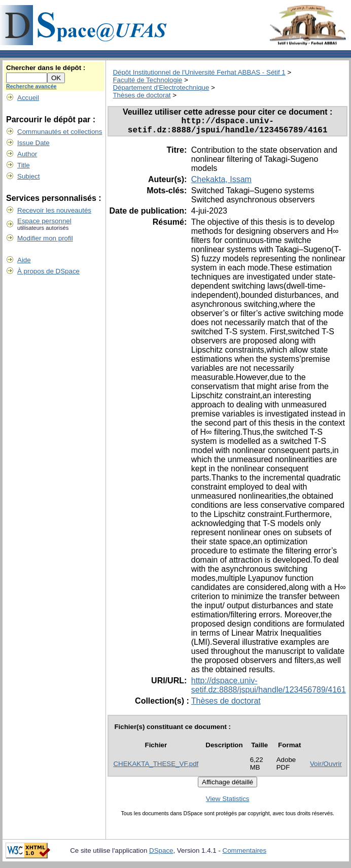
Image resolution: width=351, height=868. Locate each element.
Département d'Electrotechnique (161, 88)
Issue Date (33, 143)
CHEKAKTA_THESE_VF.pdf (156, 768)
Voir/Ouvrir (326, 768)
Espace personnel (44, 221)
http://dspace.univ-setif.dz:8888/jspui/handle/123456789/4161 (269, 689)
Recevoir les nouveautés (54, 210)
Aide (24, 260)
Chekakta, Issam (221, 183)
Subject (28, 176)
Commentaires (245, 855)
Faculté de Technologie (147, 80)
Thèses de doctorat (142, 95)
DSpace (161, 855)
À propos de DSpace (48, 271)
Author (27, 154)
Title (24, 165)
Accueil (28, 98)
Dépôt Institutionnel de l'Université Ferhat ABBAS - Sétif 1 (199, 72)
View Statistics (228, 803)
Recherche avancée (31, 86)
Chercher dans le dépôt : (46, 68)
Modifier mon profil (45, 238)
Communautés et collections (60, 132)
